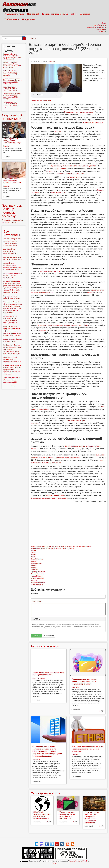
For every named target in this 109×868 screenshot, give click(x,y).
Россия (33, 555)
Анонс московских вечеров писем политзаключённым (12, 181)
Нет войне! (33, 14)
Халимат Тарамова (37, 578)
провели (91, 292)
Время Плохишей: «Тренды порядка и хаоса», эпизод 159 (10, 89)
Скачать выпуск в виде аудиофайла (47, 95)
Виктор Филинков (37, 585)
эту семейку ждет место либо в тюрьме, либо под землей (73, 166)
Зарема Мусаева (36, 576)
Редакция (51, 61)
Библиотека (12, 19)
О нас (54, 863)
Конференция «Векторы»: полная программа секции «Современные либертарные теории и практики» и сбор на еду (12, 349)
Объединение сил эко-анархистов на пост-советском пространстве (67, 815)
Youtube (49, 495)
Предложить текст (15, 14)
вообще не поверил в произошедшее (71, 174)
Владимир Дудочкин (38, 582)
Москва (33, 550)
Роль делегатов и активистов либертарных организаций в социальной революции (84, 682)
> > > (14, 386)
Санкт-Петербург (37, 563)
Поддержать (29, 19)
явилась (58, 132)
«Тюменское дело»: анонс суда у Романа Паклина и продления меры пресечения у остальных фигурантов (12, 370)
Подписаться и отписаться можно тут (79, 112)
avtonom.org (36, 498)
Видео (64, 548)
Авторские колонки (45, 646)
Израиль (34, 567)
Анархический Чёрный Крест (12, 117)
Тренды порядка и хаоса (55, 14)
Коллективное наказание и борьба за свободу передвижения (13, 275)
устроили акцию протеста (50, 271)
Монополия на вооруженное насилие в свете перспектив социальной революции (87, 749)
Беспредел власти (55, 548)
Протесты (70, 548)
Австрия (33, 565)
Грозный (34, 561)
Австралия (34, 570)
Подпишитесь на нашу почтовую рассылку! (12, 211)
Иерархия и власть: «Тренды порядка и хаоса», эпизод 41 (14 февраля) (11, 73)
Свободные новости (46, 793)
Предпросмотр (49, 636)
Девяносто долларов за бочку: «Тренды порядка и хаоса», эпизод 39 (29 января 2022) (12, 81)
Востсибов (75, 687)
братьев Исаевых (58, 193)
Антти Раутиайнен (39, 678)
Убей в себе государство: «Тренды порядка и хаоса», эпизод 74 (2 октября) (12, 96)
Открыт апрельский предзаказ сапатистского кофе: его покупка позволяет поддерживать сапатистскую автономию (12, 331)
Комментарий (36, 601)
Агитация (85, 14)
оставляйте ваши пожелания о (55, 498)
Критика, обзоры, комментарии (80, 546)
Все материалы (12, 233)
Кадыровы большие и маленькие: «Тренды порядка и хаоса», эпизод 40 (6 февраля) (12, 56)
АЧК (74, 14)
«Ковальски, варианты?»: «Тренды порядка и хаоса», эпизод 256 (12, 380)
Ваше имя (34, 593)
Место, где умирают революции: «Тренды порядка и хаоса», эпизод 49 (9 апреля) (12, 65)
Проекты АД (46, 546)
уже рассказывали (74, 177)
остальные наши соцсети (93, 122)
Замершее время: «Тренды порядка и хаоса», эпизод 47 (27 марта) (11, 104)
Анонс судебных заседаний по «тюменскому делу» (12, 141)
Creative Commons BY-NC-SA (79, 861)
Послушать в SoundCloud (41, 101)
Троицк (33, 553)
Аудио (39, 546)
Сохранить (36, 636)
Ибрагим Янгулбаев (38, 574)
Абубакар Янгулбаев (38, 572)
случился (44, 330)
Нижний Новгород (37, 559)
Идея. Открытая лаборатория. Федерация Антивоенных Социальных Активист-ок (92, 818)
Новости (33, 38)
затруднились (62, 168)
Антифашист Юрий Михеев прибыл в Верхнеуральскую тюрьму (12, 359)
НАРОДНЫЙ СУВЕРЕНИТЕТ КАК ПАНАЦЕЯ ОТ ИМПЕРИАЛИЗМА (42, 815)
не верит (50, 171)
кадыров (34, 580)
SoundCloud (59, 495)
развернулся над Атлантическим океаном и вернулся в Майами (63, 325)
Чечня (33, 557)
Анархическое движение (39, 548)
